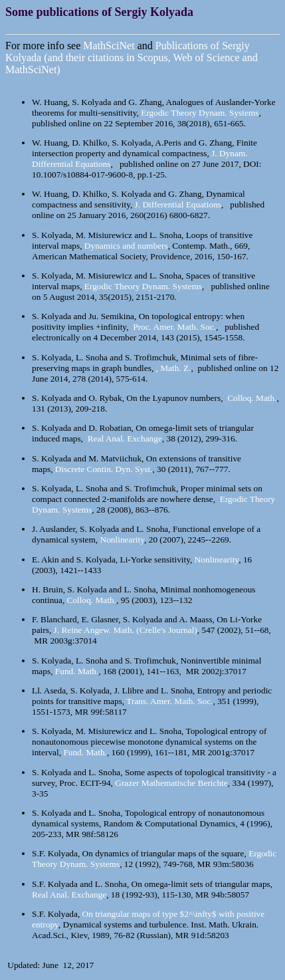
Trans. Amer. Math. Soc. (169, 701)
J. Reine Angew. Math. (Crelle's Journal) (126, 630)
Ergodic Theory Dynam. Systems (200, 113)
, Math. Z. (174, 368)
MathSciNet (109, 46)
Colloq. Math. (252, 398)
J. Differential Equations (178, 204)
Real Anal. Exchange (125, 438)
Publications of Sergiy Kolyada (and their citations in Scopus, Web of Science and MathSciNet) (132, 58)
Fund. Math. (77, 671)
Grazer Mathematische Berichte (171, 783)
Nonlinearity (123, 540)
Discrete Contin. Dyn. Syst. (104, 469)
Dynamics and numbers (126, 246)
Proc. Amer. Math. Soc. (174, 327)
